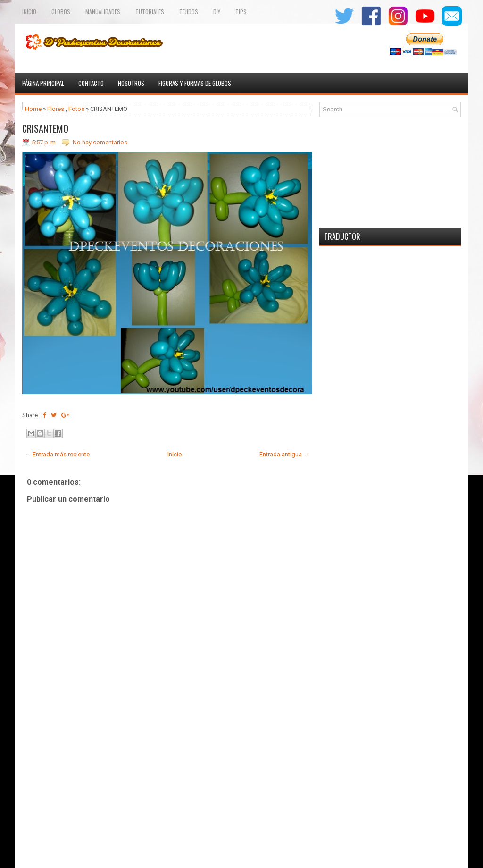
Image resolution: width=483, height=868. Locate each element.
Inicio (29, 12)
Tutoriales (150, 12)
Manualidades (103, 12)
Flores (56, 109)
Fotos (76, 109)
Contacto (91, 83)
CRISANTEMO (45, 128)
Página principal (43, 83)
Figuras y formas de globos (195, 83)
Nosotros (131, 83)
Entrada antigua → (284, 454)
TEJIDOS (189, 12)
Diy (217, 12)
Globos (61, 12)
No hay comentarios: (101, 142)
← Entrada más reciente (57, 454)
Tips (241, 12)
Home (33, 109)
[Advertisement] (167, 794)
